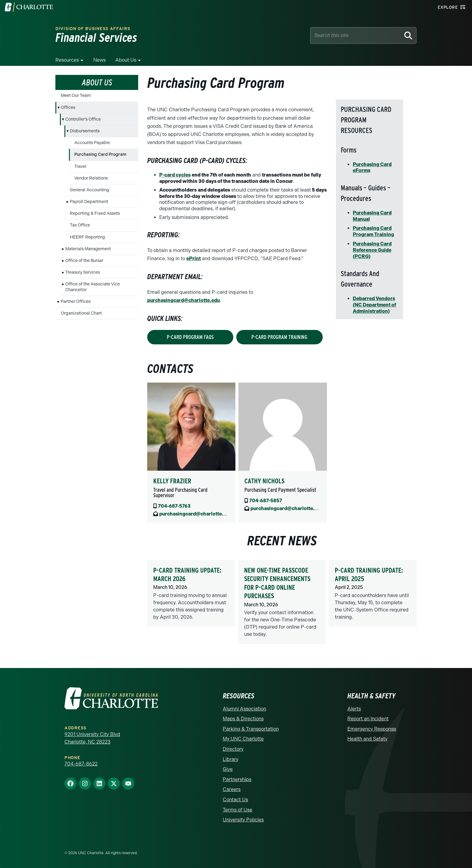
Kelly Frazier (172, 481)
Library (231, 759)
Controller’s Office (83, 119)
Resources (67, 60)
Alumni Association (244, 709)
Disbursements (85, 131)
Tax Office (80, 225)
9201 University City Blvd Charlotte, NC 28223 (92, 738)
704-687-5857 (266, 501)
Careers (232, 789)
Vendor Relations (91, 178)
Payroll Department (89, 202)
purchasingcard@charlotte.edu (183, 300)
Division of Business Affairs (93, 29)
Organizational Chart (81, 313)
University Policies (243, 820)
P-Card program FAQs (190, 337)
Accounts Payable (92, 143)
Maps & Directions (243, 719)
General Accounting (90, 190)
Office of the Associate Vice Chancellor (93, 287)
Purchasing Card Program (100, 154)
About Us (126, 60)
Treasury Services (83, 272)
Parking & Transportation (251, 729)
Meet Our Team (76, 95)
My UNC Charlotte (243, 739)
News (99, 60)
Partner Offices (76, 302)
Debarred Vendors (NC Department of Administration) (374, 305)
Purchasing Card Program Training (373, 231)
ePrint (194, 259)
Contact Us (235, 800)
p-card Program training (279, 337)
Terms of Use (238, 810)
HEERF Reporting (87, 237)
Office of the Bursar (84, 261)
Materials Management (88, 249)
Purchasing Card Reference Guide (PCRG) (372, 250)
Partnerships (237, 779)
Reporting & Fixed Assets (95, 213)
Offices (68, 108)
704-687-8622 (81, 764)
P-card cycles (175, 175)
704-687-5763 (174, 506)
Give (228, 769)
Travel (80, 166)
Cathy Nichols (264, 481)
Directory (233, 749)
